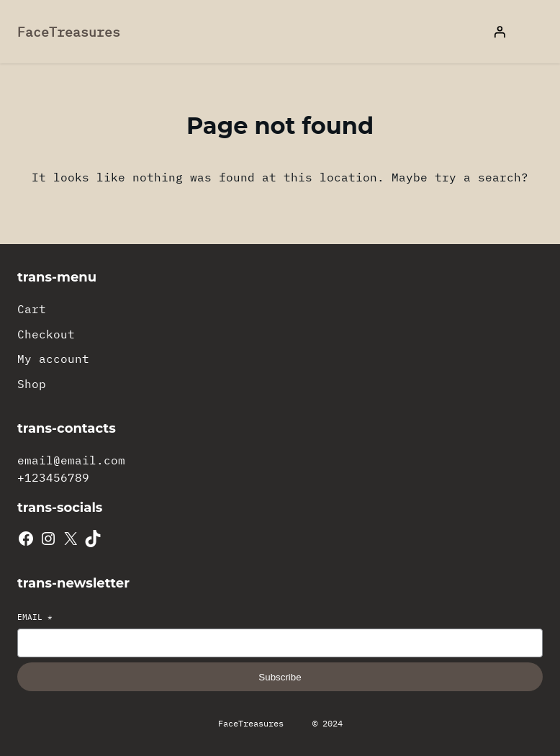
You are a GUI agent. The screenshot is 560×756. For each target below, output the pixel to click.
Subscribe (280, 677)
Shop (32, 384)
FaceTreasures (69, 32)
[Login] (500, 32)
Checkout (46, 334)
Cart (32, 309)
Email (35, 617)
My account (53, 359)
